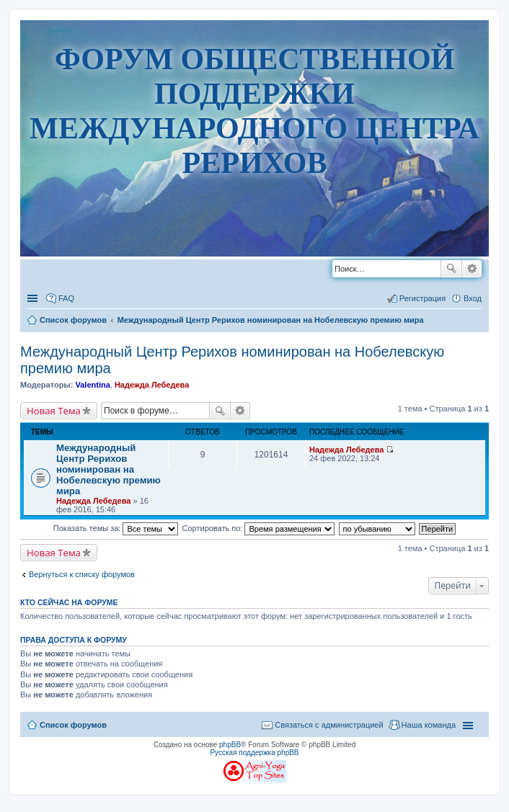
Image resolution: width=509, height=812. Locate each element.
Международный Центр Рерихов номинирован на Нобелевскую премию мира (109, 469)
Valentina (92, 385)
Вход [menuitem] (473, 298)
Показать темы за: (116, 528)
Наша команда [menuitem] (429, 725)
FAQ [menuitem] (66, 298)
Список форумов (73, 725)
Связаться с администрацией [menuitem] (329, 725)
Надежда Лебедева (152, 385)
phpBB (230, 745)
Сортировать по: (259, 528)
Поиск (451, 269)
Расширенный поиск (472, 269)
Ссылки (34, 298)
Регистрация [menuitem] (422, 298)
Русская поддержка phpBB (254, 753)
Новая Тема (54, 411)
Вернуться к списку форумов (82, 574)
